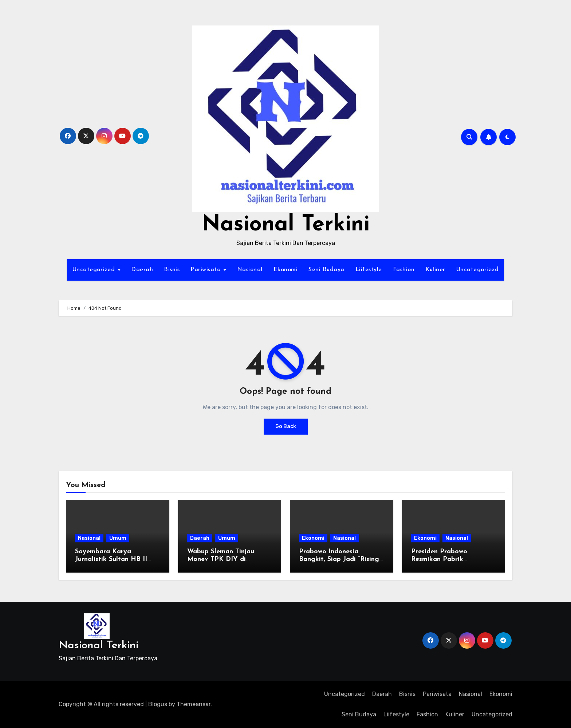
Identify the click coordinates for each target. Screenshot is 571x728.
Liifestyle (369, 270)
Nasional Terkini (286, 225)
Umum (118, 538)
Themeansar (194, 704)
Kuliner (435, 270)
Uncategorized (95, 270)
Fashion (404, 270)
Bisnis (172, 270)
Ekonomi (286, 270)
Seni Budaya (326, 270)
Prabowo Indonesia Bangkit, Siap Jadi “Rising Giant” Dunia (339, 559)
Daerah (142, 270)
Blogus (158, 704)
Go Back (286, 426)
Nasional (250, 270)
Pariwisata (207, 270)
